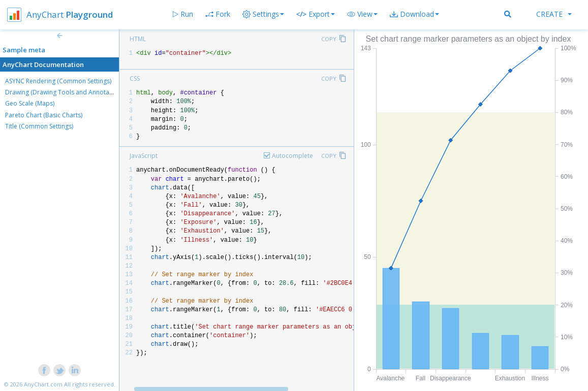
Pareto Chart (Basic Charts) (44, 115)
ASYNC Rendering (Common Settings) (58, 81)
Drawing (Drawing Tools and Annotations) (65, 92)
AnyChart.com (43, 384)
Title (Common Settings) (39, 126)
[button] (362, 14)
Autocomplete (292, 156)
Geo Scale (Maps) (30, 103)
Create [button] (554, 14)
